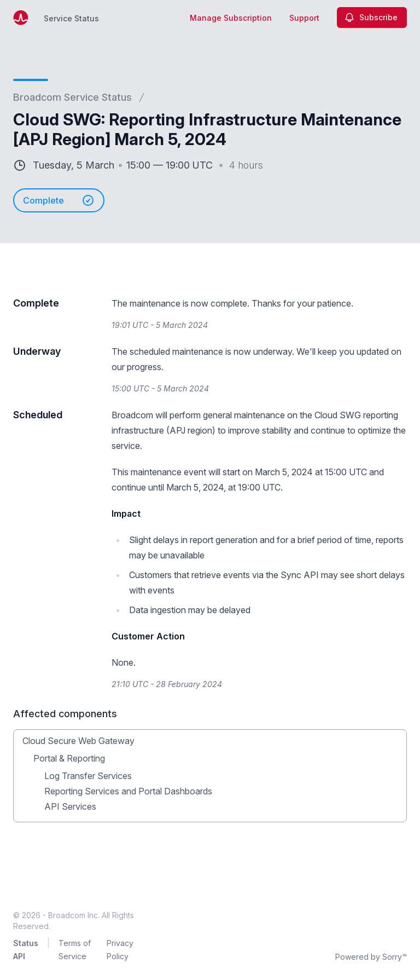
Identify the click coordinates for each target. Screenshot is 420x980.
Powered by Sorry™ (371, 957)
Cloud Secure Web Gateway (78, 741)
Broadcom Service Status (72, 97)
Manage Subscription (231, 18)
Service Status (71, 18)
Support (304, 18)
